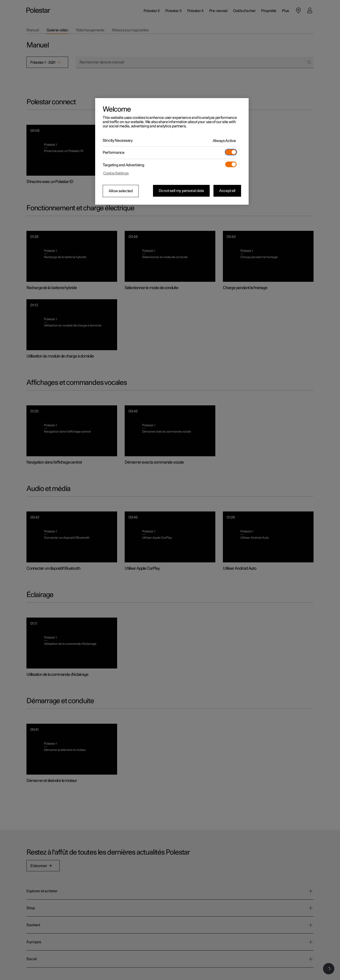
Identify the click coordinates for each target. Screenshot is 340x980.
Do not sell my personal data (181, 191)
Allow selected (121, 191)
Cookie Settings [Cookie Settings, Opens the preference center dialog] (116, 173)
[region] (172, 151)
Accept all (227, 191)
